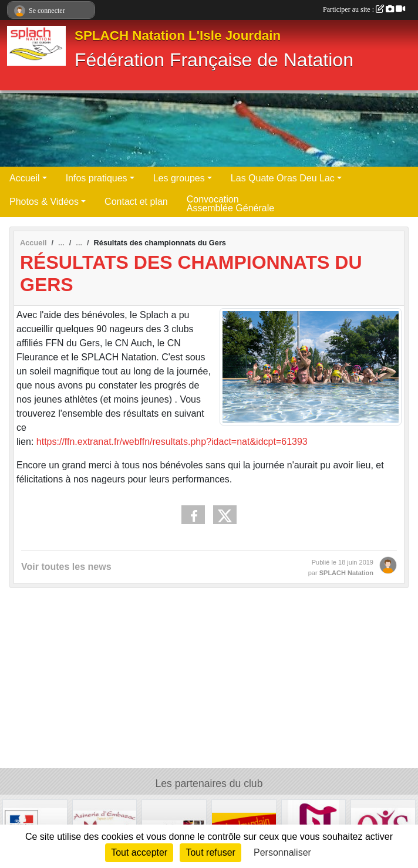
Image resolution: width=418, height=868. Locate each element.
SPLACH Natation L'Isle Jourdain (178, 36)
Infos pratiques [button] (97, 178)
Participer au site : (364, 9)
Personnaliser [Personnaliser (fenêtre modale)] (282, 852)
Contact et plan (136, 202)
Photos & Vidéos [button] (44, 202)
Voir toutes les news (66, 567)
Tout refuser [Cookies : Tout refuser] (210, 852)
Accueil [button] (25, 178)
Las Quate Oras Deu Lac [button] (283, 178)
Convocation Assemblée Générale (230, 204)
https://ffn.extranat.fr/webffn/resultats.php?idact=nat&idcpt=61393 (172, 442)
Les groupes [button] (179, 178)
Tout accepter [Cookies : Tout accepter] (139, 852)
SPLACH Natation (346, 573)
